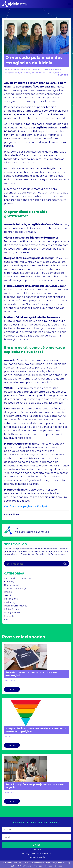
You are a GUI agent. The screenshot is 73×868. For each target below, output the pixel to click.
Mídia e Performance (16, 606)
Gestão (8, 595)
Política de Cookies (54, 866)
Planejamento (12, 613)
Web (7, 620)
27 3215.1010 (37, 850)
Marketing (10, 602)
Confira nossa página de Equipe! (25, 507)
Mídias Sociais (12, 609)
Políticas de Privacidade (33, 866)
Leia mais (12, 689)
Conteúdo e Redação (16, 588)
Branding (9, 582)
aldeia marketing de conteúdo (18, 69)
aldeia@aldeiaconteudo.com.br (37, 854)
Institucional (11, 599)
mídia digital (28, 72)
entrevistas (56, 69)
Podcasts (9, 616)
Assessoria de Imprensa (17, 578)
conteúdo (38, 69)
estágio (18, 72)
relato (58, 72)
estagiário (9, 72)
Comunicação (12, 585)
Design (47, 69)
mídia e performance (45, 72)
